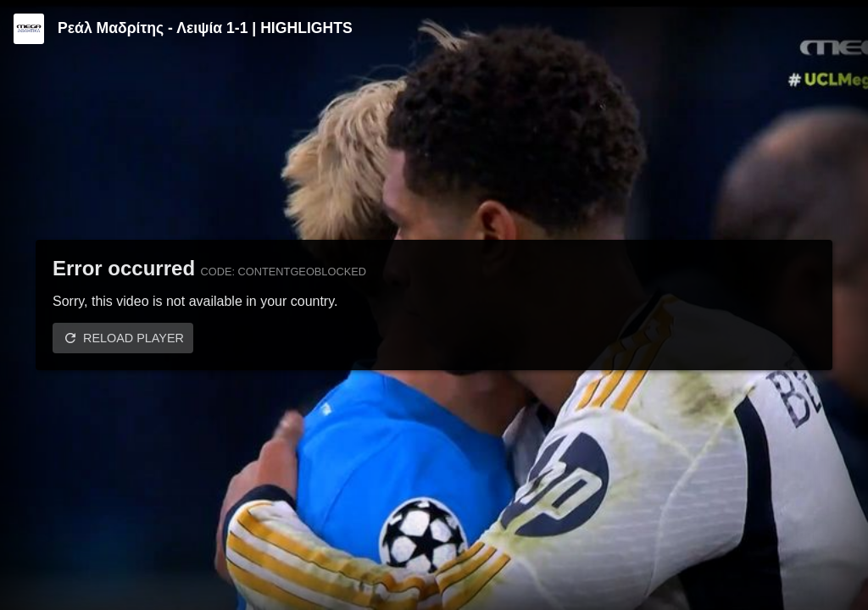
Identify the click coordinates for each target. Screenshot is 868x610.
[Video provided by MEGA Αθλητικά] (29, 29)
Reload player (134, 338)
